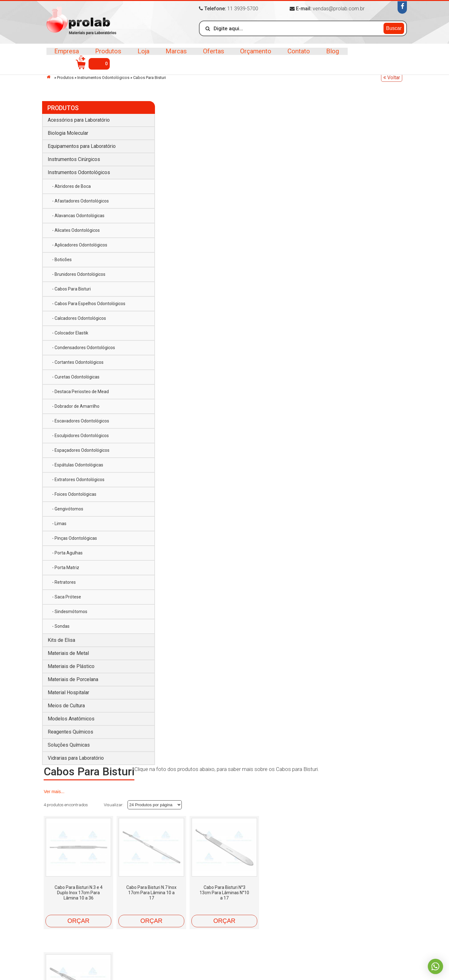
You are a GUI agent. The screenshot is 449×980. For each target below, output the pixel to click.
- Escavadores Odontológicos (81, 424)
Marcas (174, 56)
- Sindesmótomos (70, 615)
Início (50, 77)
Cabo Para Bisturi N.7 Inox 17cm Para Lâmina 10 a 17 (233, 228)
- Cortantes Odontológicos (78, 366)
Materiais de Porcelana (73, 683)
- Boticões (62, 256)
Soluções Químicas (69, 748)
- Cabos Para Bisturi (71, 286)
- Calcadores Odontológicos (79, 322)
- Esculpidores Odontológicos (80, 439)
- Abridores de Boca (71, 183)
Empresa (67, 56)
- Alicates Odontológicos (76, 227)
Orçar (167, 256)
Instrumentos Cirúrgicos (74, 156)
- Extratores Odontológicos (78, 483)
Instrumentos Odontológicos (103, 78)
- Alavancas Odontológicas (78, 212)
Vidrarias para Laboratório (76, 761)
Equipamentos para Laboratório (82, 143)
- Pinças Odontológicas (75, 542)
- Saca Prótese (67, 600)
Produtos (107, 56)
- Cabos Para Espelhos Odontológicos (74, 304)
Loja (142, 56)
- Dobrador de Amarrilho (76, 410)
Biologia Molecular (68, 130)
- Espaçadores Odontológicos (81, 454)
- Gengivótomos (68, 512)
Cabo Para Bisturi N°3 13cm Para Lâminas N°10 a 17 (300, 228)
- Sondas (61, 630)
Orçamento (252, 56)
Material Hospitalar (68, 696)
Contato (295, 56)
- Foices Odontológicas (74, 498)
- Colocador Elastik (70, 336)
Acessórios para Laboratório (79, 117)
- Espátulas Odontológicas (78, 468)
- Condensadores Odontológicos (84, 351)
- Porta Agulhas (67, 556)
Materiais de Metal (68, 657)
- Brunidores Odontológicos (79, 271)
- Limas (59, 527)
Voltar (392, 78)
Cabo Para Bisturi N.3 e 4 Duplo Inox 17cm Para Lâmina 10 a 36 (167, 228)
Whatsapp (435, 966)
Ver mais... (333, 125)
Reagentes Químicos (70, 735)
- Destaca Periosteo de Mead (80, 395)
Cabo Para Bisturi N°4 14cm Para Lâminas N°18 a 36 (367, 228)
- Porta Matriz (66, 571)
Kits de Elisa (61, 644)
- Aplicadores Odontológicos (80, 242)
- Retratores (64, 586)
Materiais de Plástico (71, 670)
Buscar (394, 28)
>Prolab (83, 23)
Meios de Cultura (66, 709)
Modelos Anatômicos (71, 722)
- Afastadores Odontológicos (80, 198)
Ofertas (211, 56)
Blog (328, 56)
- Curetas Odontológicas (76, 380)
